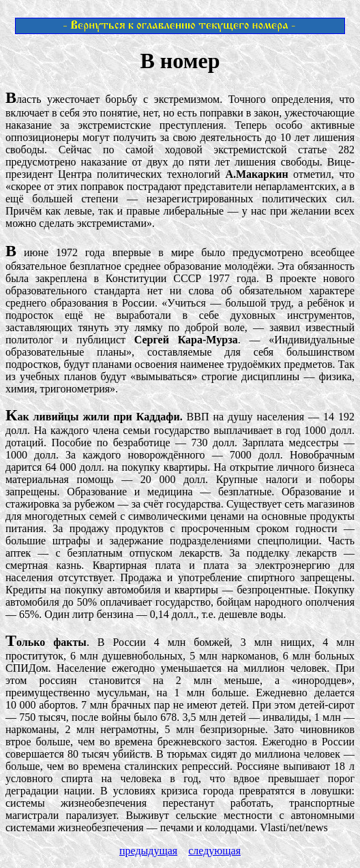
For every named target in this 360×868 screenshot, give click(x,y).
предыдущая (148, 851)
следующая (214, 851)
